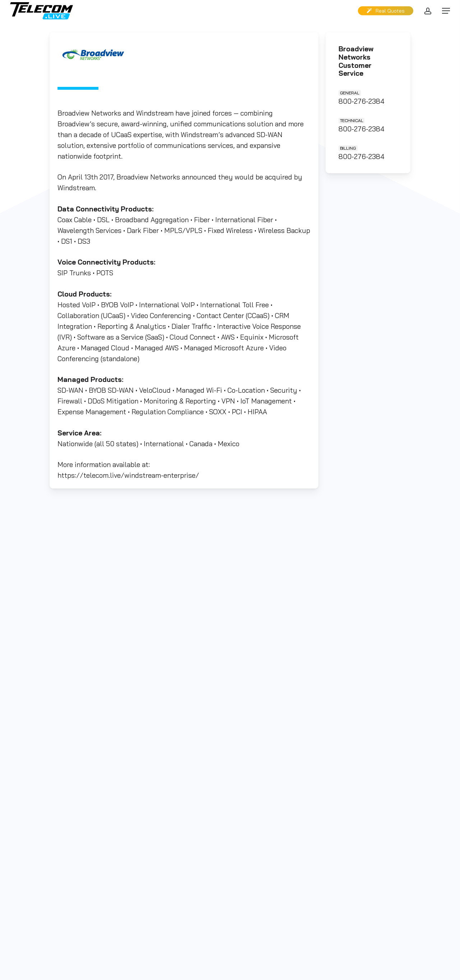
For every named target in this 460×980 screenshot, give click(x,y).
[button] (446, 11)
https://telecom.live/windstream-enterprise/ (128, 475)
